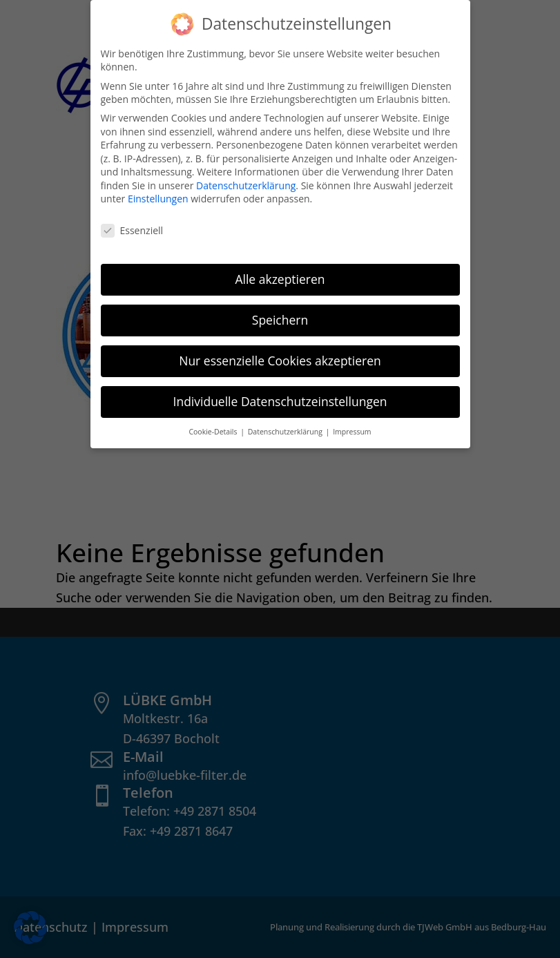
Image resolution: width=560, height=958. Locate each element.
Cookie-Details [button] (214, 431)
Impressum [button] (352, 431)
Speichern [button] (280, 319)
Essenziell (132, 230)
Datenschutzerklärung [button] (286, 431)
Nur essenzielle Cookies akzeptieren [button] (280, 360)
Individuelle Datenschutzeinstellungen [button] (280, 401)
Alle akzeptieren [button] (280, 278)
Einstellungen (158, 199)
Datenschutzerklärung (246, 185)
